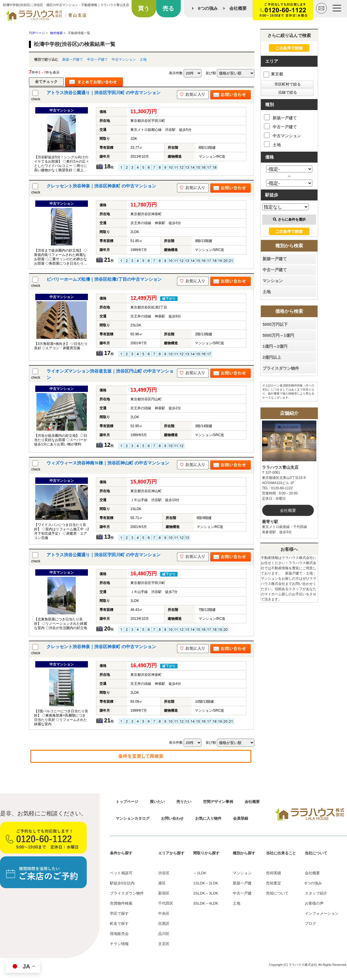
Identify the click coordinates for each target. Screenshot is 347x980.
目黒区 (164, 924)
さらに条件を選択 (289, 220)
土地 (143, 59)
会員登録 (241, 818)
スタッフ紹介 (316, 893)
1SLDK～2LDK (206, 883)
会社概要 (238, 8)
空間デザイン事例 (218, 802)
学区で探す (119, 913)
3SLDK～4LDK (206, 903)
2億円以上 (272, 357)
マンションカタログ (133, 818)
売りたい (184, 802)
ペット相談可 (121, 873)
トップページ (127, 802)
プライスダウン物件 (281, 368)
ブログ (310, 924)
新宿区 (164, 893)
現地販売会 (119, 934)
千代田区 (166, 903)
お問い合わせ (172, 818)
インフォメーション (322, 913)
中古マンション (124, 59)
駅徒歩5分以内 (122, 883)
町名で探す (119, 924)
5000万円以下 (275, 324)
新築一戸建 (242, 883)
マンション (273, 281)
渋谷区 (164, 873)
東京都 (273, 74)
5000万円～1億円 (278, 335)
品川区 (164, 934)
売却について (277, 893)
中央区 (164, 913)
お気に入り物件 (208, 818)
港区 (162, 883)
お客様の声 (314, 903)
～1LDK (200, 873)
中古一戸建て (97, 59)
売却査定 (274, 883)
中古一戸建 (242, 893)
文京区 (164, 944)
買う (144, 8)
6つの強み (208, 8)
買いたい (157, 802)
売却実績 (274, 873)
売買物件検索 (121, 903)
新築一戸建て (73, 59)
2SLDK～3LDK (206, 893)
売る (168, 8)
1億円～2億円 (275, 346)
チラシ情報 (119, 944)
